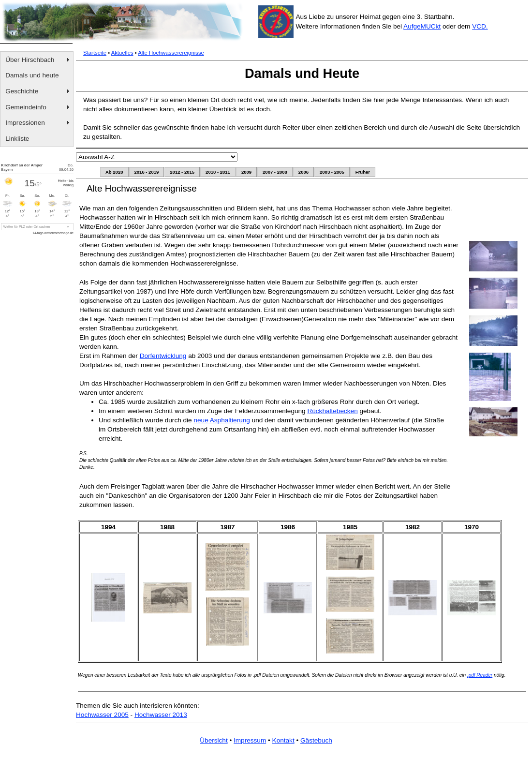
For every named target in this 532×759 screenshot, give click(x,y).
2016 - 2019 (147, 172)
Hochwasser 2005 (102, 715)
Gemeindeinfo (26, 107)
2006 (303, 172)
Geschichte (22, 91)
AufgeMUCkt (422, 26)
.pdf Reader (480, 675)
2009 (246, 172)
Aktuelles (122, 53)
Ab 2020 (114, 172)
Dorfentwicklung (163, 356)
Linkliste (17, 139)
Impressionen (25, 123)
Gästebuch (316, 740)
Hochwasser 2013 (161, 715)
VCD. (480, 26)
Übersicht (214, 740)
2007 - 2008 (275, 172)
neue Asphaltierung (222, 420)
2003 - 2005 (332, 172)
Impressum (250, 740)
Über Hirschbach (30, 60)
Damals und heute (32, 75)
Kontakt (283, 740)
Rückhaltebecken (332, 411)
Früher (363, 172)
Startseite (95, 53)
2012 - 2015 (182, 172)
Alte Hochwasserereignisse (171, 53)
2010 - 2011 (218, 172)
